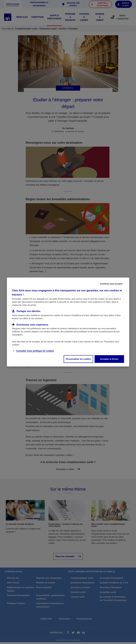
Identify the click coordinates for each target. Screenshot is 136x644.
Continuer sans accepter (111, 284)
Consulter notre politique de (35, 351)
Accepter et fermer (109, 359)
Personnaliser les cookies (78, 359)
